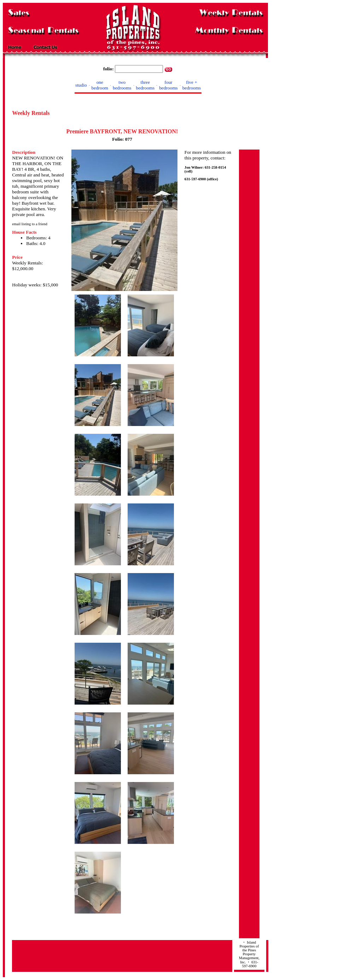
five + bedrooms (192, 85)
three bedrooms (145, 85)
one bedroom (100, 85)
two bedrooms (122, 85)
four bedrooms (168, 85)
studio (81, 85)
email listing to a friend (30, 224)
